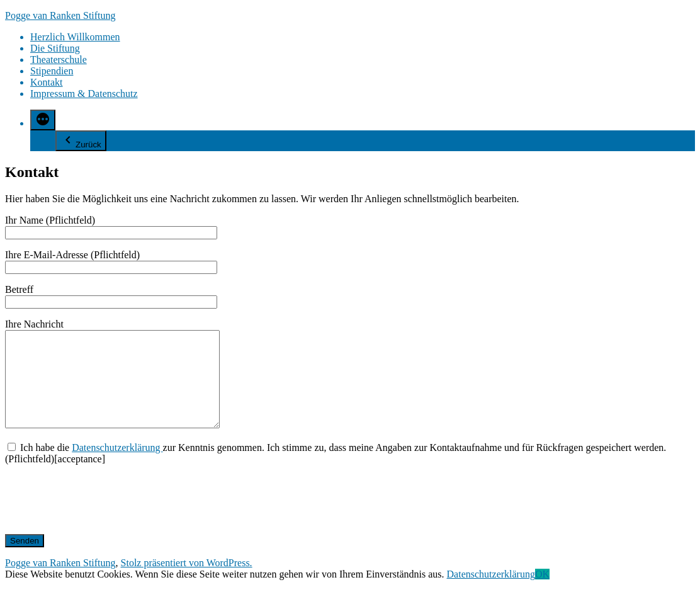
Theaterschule (59, 60)
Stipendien (52, 71)
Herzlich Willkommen (75, 37)
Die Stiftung (55, 48)
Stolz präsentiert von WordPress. (187, 582)
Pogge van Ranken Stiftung (60, 15)
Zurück (81, 141)
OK (542, 593)
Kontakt (47, 82)
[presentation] (101, 518)
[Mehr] (43, 120)
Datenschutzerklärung (117, 466)
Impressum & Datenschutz (84, 94)
